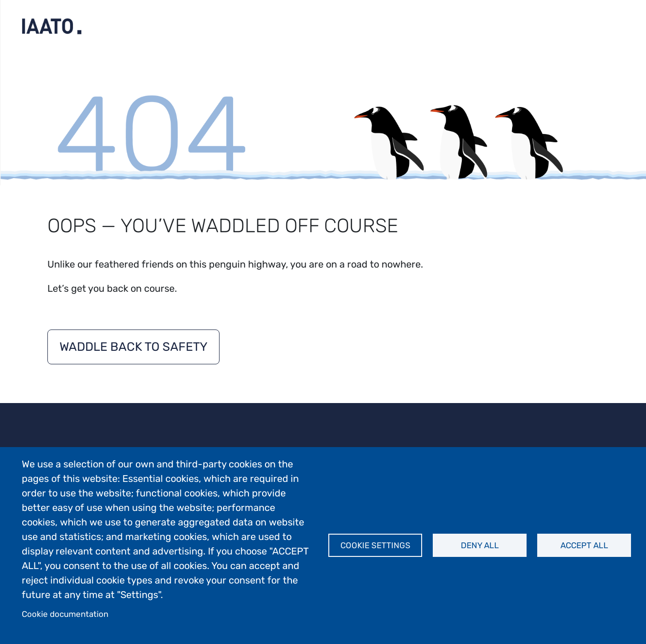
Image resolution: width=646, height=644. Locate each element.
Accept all (584, 545)
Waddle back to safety (133, 347)
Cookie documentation (65, 614)
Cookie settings (375, 545)
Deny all (480, 545)
